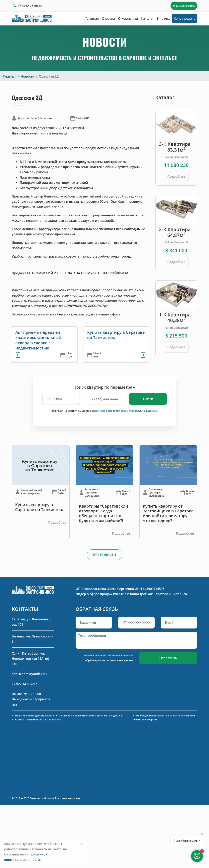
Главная (92, 18)
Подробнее (176, 176)
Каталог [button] (147, 18)
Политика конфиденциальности (35, 716)
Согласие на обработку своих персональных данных (91, 716)
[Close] (82, 844)
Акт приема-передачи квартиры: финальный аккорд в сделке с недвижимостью (38, 340)
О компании (128, 18)
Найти (148, 399)
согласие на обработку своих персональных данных (124, 411)
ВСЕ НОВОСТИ (105, 555)
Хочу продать (185, 18)
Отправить (168, 658)
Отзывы (108, 18)
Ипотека (164, 18)
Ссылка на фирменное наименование (38, 720)
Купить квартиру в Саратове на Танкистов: (116, 335)
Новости (28, 76)
